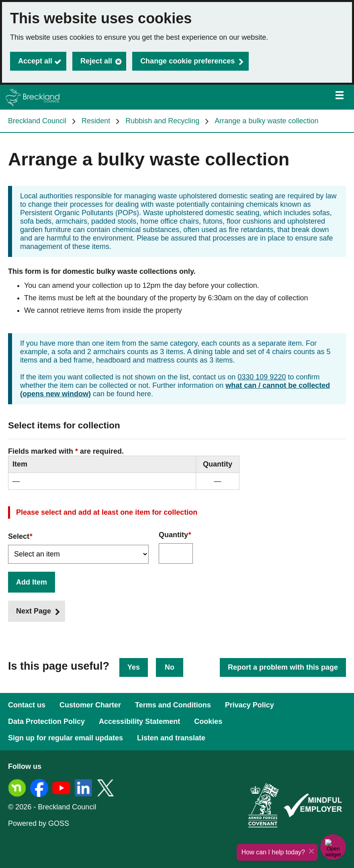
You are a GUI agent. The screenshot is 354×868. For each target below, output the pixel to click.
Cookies (208, 721)
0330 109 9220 (262, 377)
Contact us (27, 705)
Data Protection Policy (46, 721)
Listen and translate (171, 738)
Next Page (34, 611)
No (170, 667)
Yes (134, 667)
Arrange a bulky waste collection (266, 121)
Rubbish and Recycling (162, 121)
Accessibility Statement (139, 721)
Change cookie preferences (187, 61)
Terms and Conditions (173, 705)
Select (20, 537)
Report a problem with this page (283, 667)
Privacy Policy (250, 705)
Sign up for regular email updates (65, 738)
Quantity (175, 535)
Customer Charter (90, 705)
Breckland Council (37, 121)
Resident (96, 121)
